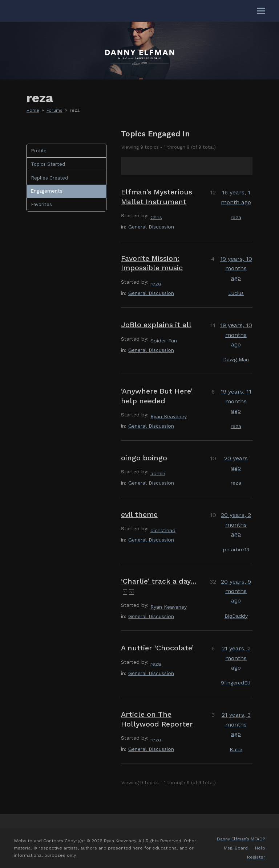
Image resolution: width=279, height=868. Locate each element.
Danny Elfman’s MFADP (241, 839)
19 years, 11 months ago (236, 401)
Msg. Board (236, 848)
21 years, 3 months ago (236, 724)
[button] (261, 11)
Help (260, 848)
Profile (39, 151)
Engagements (46, 191)
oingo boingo (144, 458)
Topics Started (48, 164)
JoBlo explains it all (156, 325)
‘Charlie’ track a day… (159, 581)
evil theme (139, 515)
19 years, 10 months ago (236, 268)
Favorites (41, 204)
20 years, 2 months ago (236, 524)
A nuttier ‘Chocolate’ (157, 648)
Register (256, 857)
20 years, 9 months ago (236, 591)
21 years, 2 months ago (236, 658)
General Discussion (151, 227)
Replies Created (49, 178)
